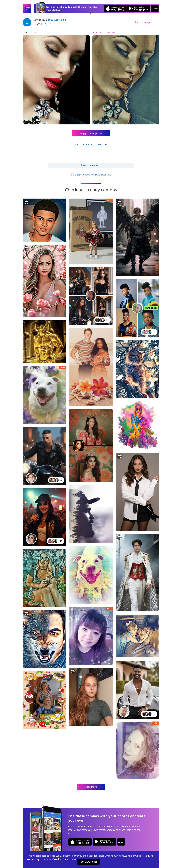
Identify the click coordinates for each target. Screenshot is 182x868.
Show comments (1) (91, 165)
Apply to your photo (91, 133)
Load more (91, 787)
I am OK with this (88, 862)
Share (142, 22)
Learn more (70, 859)
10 (48, 24)
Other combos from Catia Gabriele (91, 175)
